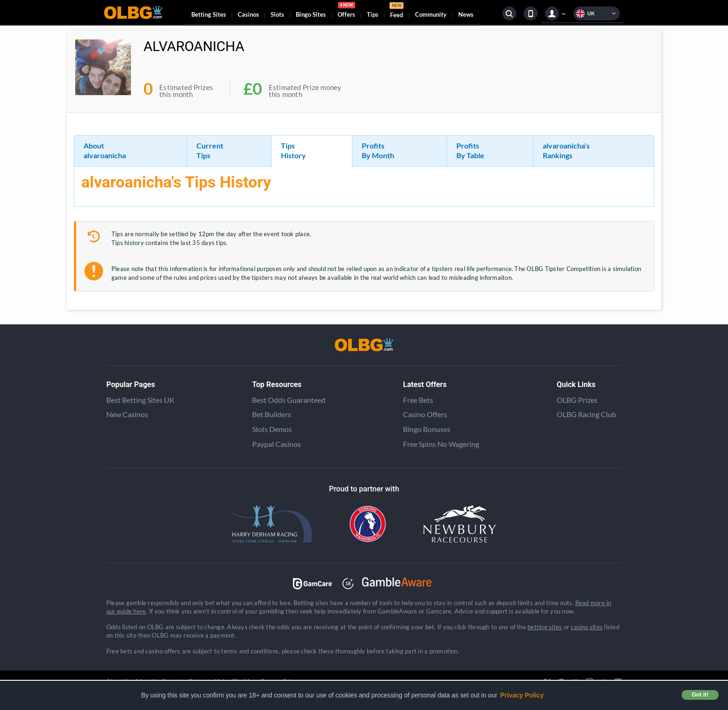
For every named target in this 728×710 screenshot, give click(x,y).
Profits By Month (378, 150)
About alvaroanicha (105, 150)
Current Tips (210, 150)
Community (431, 14)
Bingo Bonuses (427, 429)
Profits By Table (470, 150)
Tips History (293, 150)
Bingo (311, 14)
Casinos (248, 14)
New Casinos (127, 414)
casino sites (587, 627)
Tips (373, 14)
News (466, 14)
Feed (396, 11)
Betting (209, 14)
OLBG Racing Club (586, 414)
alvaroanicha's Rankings (566, 150)
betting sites (545, 627)
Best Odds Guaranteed (289, 400)
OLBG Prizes (577, 400)
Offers (346, 11)
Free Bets (418, 400)
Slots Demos (272, 429)
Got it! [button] (700, 695)
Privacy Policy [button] (522, 695)
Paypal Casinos (276, 444)
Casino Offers (425, 414)
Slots (277, 14)
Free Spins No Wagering (441, 444)
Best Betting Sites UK (140, 400)
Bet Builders (272, 414)
